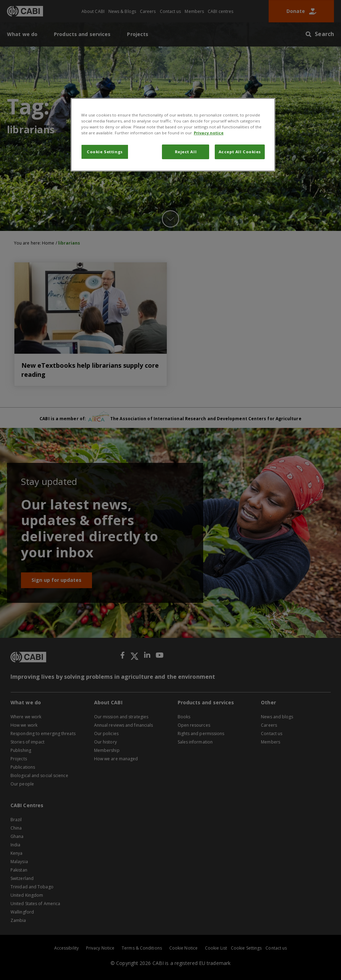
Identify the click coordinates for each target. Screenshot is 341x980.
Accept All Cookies (240, 152)
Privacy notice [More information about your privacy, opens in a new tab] (209, 133)
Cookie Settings (105, 152)
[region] (173, 135)
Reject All (186, 152)
